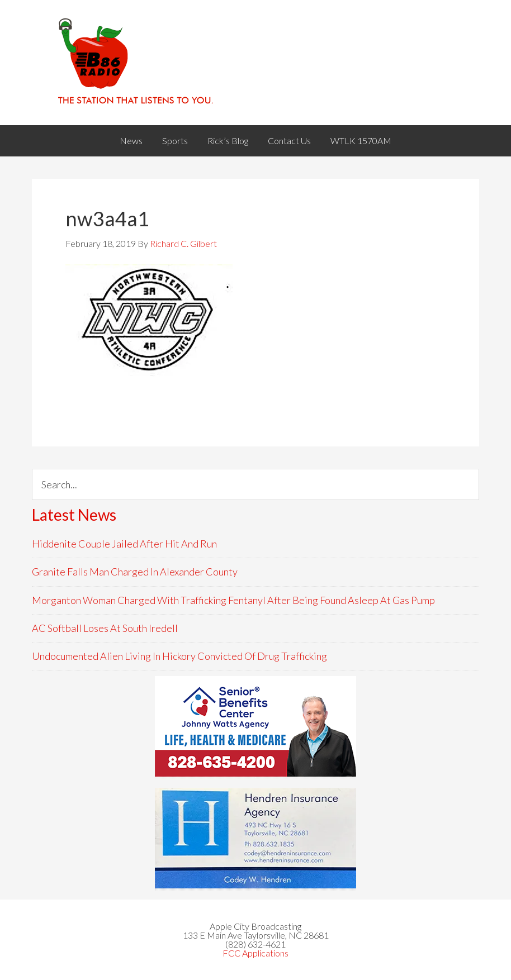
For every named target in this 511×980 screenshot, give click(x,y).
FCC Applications (255, 953)
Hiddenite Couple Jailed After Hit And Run (124, 544)
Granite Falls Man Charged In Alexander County (135, 572)
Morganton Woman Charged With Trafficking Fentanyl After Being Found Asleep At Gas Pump (233, 600)
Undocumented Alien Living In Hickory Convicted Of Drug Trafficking (179, 656)
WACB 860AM (256, 63)
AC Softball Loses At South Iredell (105, 628)
